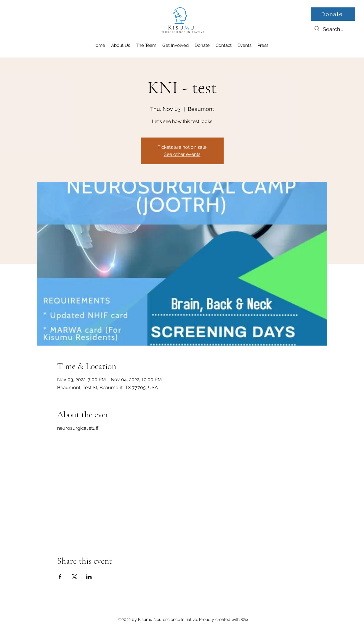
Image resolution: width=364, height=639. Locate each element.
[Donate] (333, 14)
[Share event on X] (74, 577)
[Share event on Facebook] (60, 577)
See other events (182, 154)
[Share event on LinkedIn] (89, 577)
